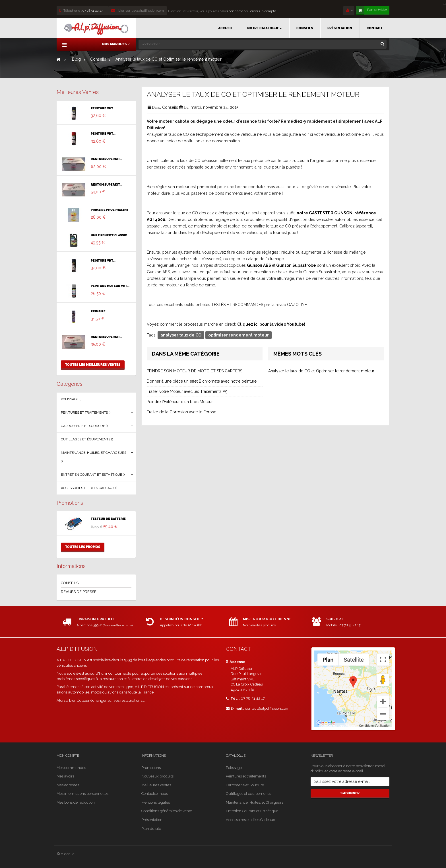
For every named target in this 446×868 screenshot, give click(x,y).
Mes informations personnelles (82, 794)
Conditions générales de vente (167, 811)
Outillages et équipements (248, 794)
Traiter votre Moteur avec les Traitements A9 (187, 391)
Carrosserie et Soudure (245, 785)
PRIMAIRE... (99, 311)
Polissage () (71, 399)
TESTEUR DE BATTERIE (108, 519)
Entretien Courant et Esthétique (252, 811)
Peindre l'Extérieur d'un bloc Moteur (180, 402)
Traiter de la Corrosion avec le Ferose (181, 412)
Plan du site (151, 829)
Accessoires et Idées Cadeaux (250, 820)
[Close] (445, 3)
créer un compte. (264, 11)
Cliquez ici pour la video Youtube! (271, 324)
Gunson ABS (259, 265)
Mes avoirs (65, 776)
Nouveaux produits (157, 776)
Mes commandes (71, 768)
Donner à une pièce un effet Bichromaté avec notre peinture (202, 381)
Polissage (234, 768)
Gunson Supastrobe (296, 265)
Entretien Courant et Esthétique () (93, 475)
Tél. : (233, 698)
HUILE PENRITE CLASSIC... (110, 235)
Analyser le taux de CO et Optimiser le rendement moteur (321, 371)
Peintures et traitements (246, 776)
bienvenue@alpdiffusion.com (138, 11)
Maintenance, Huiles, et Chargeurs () (94, 457)
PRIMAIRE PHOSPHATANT (110, 210)
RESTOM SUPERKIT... (107, 159)
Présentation (152, 820)
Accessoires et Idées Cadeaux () (89, 488)
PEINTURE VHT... (103, 108)
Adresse (236, 662)
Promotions (70, 503)
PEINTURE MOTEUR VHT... (110, 286)
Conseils (98, 59)
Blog (76, 59)
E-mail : (235, 708)
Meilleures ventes (78, 92)
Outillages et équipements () (87, 439)
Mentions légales (156, 802)
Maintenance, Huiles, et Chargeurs (255, 802)
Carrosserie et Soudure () (84, 426)
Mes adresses (68, 785)
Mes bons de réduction (76, 802)
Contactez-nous (155, 794)
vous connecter (232, 11)
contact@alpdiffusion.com (267, 708)
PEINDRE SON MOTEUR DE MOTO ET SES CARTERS (195, 371)
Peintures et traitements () (86, 413)
